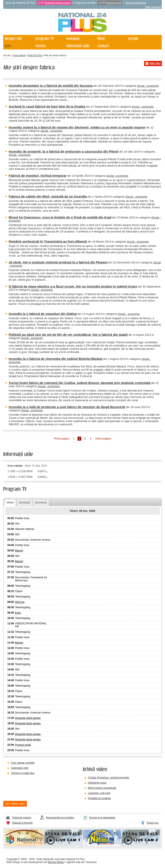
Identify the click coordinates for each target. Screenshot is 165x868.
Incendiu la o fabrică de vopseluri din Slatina (43, 314)
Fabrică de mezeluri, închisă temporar (37, 176)
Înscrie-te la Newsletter (102, 818)
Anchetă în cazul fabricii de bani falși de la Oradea (47, 106)
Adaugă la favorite (22, 823)
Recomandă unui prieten (60, 818)
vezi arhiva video (15, 804)
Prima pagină (19, 55)
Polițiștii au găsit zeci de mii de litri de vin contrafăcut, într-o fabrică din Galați (68, 335)
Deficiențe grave (97, 783)
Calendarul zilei (20, 768)
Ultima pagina (103, 439)
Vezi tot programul (136, 3)
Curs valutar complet (23, 763)
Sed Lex (20, 602)
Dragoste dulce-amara (58, 3)
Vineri (10, 502)
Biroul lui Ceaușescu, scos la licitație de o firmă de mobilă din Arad (60, 217)
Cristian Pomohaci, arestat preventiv (109, 778)
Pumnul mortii (114, 3)
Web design (13, 862)
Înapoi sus (153, 823)
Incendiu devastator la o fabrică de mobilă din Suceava (51, 86)
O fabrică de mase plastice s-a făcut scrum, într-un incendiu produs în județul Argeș (73, 286)
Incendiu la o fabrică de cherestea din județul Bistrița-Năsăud (55, 359)
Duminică (41, 502)
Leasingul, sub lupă (99, 793)
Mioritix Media (56, 862)
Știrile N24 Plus (35, 55)
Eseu (18, 613)
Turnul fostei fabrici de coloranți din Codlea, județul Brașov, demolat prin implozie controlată (79, 383)
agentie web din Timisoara (82, 862)
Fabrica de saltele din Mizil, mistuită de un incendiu (48, 196)
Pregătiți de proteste (99, 798)
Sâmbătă (24, 502)
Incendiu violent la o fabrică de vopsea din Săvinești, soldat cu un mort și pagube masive (77, 127)
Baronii (19, 551)
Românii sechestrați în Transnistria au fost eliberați (48, 241)
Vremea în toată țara (22, 773)
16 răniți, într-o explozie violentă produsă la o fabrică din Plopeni (58, 262)
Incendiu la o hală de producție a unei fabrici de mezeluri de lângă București (67, 407)
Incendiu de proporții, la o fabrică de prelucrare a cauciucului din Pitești (63, 151)
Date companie (153, 7)
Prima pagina (62, 439)
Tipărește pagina (21, 818)
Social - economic (148, 86)
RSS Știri (155, 63)
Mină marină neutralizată (102, 788)
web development (34, 862)
